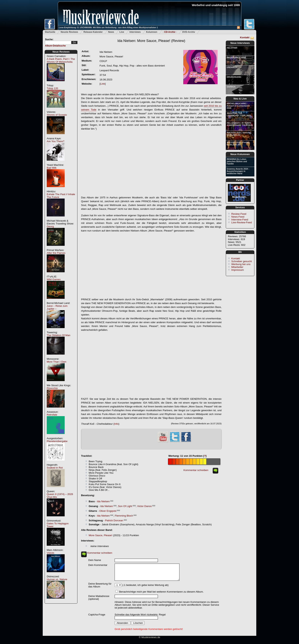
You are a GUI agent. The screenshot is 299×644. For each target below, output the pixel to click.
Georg (50, 226)
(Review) (151, 41)
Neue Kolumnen (240, 154)
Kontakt (245, 37)
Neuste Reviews (69, 32)
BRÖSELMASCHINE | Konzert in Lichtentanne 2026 (238, 106)
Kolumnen (152, 32)
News (111, 32)
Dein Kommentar (98, 565)
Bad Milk (52, 168)
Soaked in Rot (55, 468)
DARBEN (231, 87)
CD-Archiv (170, 32)
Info (116, 424)
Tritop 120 (52, 88)
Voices (50, 553)
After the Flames (56, 253)
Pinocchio (52, 388)
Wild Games (54, 279)
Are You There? (55, 141)
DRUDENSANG (234, 77)
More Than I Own (57, 362)
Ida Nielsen (103, 501)
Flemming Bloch (124, 516)
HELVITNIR (232, 48)
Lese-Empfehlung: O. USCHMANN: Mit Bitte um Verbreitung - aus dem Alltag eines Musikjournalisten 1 (108, 27)
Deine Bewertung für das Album (100, 585)
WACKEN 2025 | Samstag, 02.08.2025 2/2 (239, 134)
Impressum (238, 270)
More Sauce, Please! (100, 535)
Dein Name (95, 560)
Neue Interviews (240, 43)
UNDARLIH (232, 67)
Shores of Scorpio (57, 115)
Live (122, 32)
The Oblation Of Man (59, 335)
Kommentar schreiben (196, 470)
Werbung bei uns (241, 264)
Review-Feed (239, 214)
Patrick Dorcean (114, 520)
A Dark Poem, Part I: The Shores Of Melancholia (61, 60)
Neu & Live (240, 99)
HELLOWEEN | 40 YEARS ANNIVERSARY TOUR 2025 (240, 124)
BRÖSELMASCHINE (236, 58)
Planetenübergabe (57, 441)
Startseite (50, 32)
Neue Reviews (61, 52)
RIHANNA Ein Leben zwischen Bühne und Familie (237, 161)
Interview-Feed (240, 220)
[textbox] (58, 43)
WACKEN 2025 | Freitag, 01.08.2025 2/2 (238, 143)
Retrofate (52, 415)
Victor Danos (144, 506)
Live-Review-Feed (242, 222)
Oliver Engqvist (108, 511)
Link (103, 84)
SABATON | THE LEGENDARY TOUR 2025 (239, 114)
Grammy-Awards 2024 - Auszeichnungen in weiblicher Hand (238, 171)
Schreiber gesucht (242, 261)
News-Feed (238, 217)
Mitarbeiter (237, 267)
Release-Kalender (93, 32)
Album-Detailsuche (55, 46)
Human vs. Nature (57, 579)
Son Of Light (125, 506)
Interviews (135, 32)
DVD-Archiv (189, 32)
